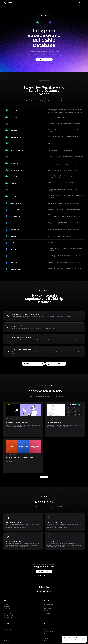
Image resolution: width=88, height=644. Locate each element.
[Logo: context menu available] (9, 3)
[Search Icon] (80, 3)
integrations (34, 15)
